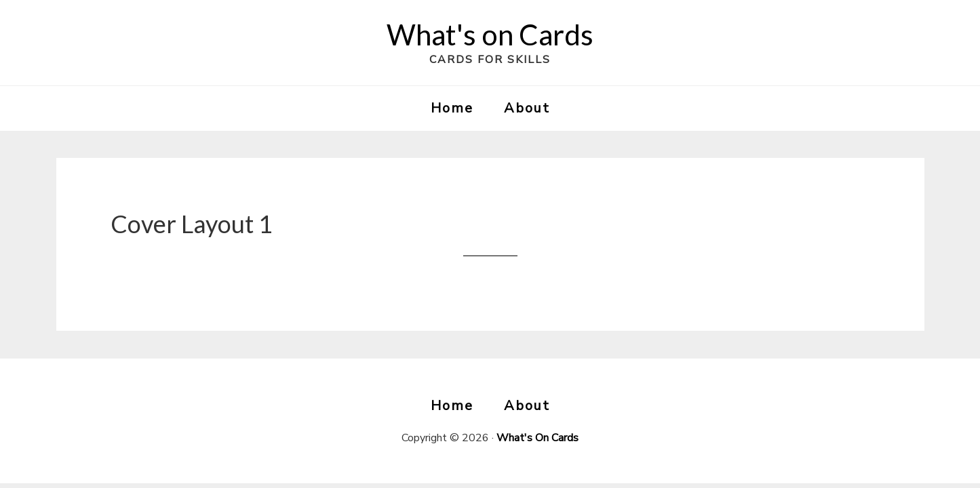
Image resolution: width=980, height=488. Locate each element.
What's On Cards (537, 438)
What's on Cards (490, 35)
